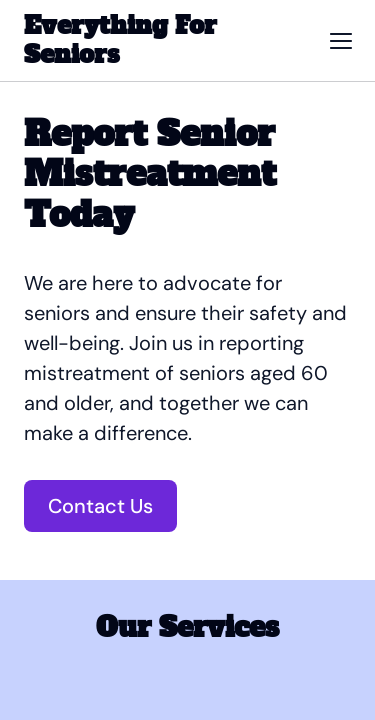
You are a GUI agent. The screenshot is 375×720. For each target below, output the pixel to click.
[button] (341, 41)
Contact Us (100, 506)
